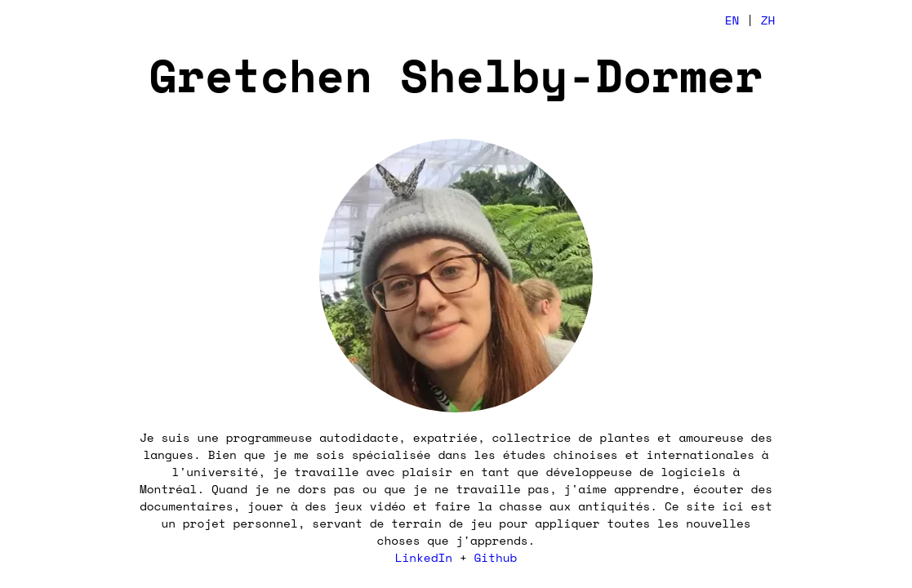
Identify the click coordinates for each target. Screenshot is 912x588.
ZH (768, 20)
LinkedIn (424, 557)
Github (496, 557)
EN (732, 20)
